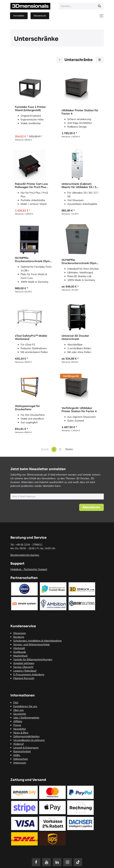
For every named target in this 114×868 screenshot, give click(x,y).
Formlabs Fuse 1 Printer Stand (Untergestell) (30, 109)
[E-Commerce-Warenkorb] (40, 16)
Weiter (69, 449)
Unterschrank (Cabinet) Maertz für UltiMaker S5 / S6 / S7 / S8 (80, 186)
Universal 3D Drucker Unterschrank (75, 337)
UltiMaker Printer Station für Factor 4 (80, 112)
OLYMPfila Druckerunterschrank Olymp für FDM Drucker (80, 262)
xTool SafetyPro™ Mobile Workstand (31, 337)
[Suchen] (99, 6)
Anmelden (19, 16)
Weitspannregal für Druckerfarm (27, 408)
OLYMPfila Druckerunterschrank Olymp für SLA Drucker (33, 260)
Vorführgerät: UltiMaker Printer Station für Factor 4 (79, 410)
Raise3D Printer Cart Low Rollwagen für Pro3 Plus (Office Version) (31, 186)
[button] (91, 507)
